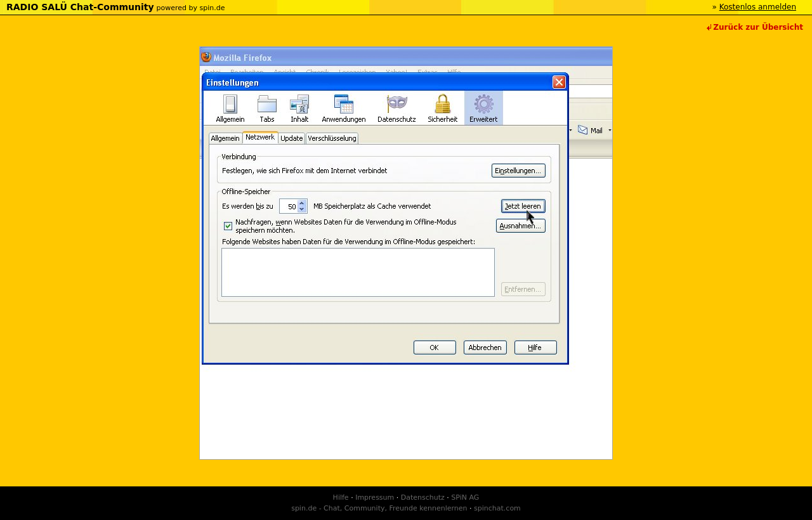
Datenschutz (423, 497)
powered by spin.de (190, 8)
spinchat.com (497, 508)
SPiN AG (465, 497)
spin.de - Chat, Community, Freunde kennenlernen (379, 508)
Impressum (375, 497)
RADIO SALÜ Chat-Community (80, 7)
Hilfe (341, 497)
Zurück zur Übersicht (758, 27)
